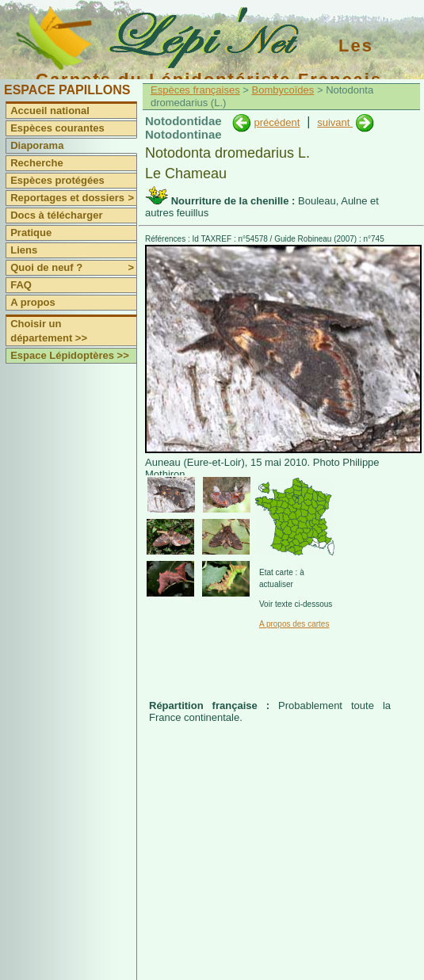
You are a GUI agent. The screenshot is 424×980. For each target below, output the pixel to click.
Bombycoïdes (283, 90)
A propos (33, 302)
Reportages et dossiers (73, 198)
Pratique (31, 233)
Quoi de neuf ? (73, 268)
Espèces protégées (57, 180)
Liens (24, 250)
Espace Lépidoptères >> (70, 355)
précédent (277, 122)
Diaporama (37, 145)
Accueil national (50, 111)
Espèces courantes (57, 128)
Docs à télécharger (56, 215)
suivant (335, 122)
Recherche (36, 163)
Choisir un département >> (49, 331)
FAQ (21, 285)
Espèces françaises (195, 90)
